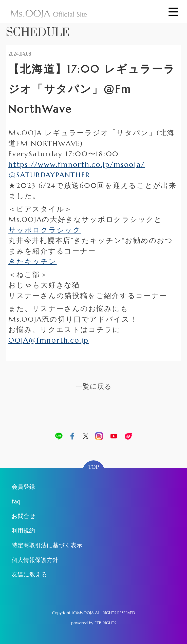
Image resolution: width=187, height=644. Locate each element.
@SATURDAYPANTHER (49, 175)
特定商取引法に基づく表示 (47, 545)
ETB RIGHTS (105, 623)
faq (16, 501)
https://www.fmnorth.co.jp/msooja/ (77, 164)
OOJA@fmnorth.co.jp (49, 340)
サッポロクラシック (45, 230)
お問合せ (24, 516)
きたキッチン (33, 261)
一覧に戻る (93, 386)
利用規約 (23, 531)
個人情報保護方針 (35, 560)
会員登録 (23, 487)
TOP (93, 467)
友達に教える (30, 574)
